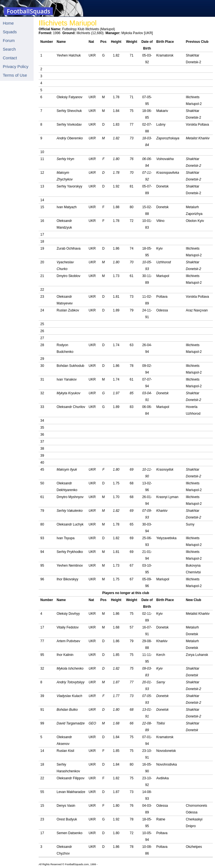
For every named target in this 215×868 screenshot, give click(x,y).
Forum (9, 41)
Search (9, 49)
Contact (10, 58)
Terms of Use (15, 75)
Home (8, 23)
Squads (10, 32)
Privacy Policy (16, 67)
